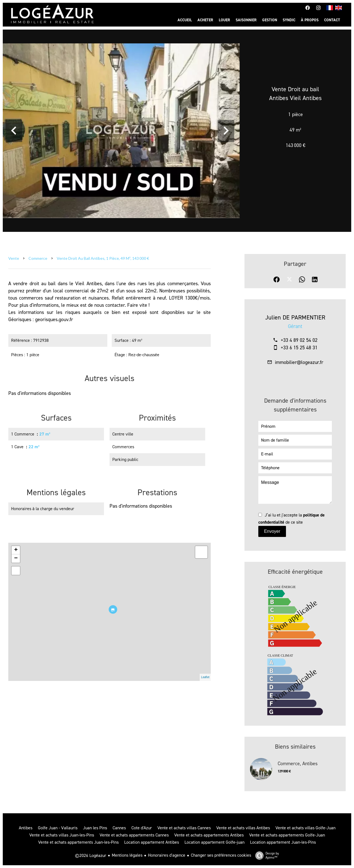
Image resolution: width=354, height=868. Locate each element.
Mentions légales (127, 855)
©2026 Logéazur (91, 855)
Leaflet (205, 677)
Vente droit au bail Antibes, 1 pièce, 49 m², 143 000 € (103, 258)
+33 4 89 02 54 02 (299, 340)
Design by (266, 855)
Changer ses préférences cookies (221, 855)
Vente (14, 258)
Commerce (38, 258)
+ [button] (16, 550)
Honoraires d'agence (167, 855)
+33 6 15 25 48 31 (299, 348)
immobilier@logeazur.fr (299, 362)
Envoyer (272, 531)
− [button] (16, 558)
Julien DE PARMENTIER (295, 317)
